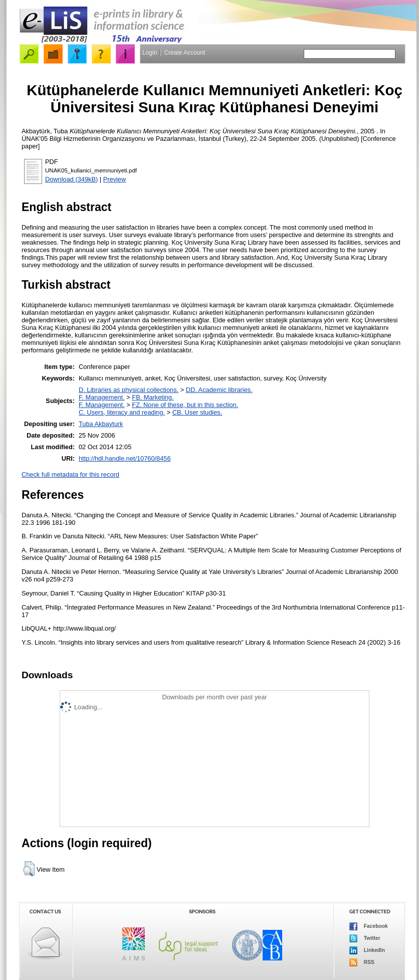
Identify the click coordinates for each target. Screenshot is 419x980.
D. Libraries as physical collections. (129, 390)
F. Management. (102, 397)
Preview (115, 179)
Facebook (369, 926)
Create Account (184, 53)
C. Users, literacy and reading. (122, 412)
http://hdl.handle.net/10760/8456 (125, 458)
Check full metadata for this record (70, 474)
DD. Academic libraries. (219, 390)
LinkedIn (367, 950)
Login (150, 53)
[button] (29, 869)
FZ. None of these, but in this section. (185, 405)
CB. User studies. (197, 412)
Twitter (365, 938)
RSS (362, 962)
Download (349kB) (71, 179)
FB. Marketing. (153, 397)
